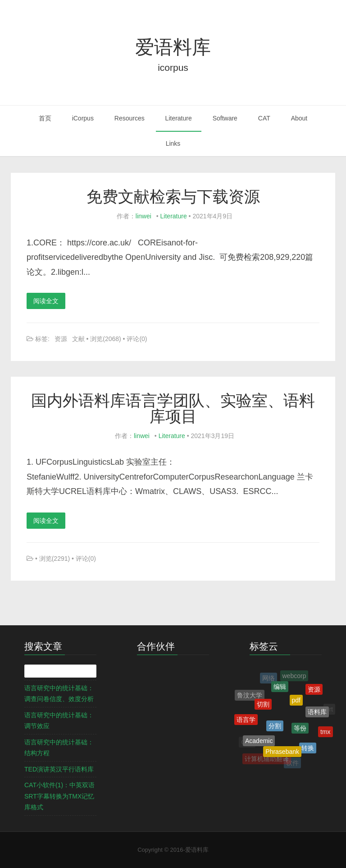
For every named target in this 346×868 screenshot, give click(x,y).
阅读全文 (46, 301)
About (299, 118)
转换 (308, 749)
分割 (275, 727)
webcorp (294, 676)
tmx (326, 732)
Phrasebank (282, 753)
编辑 (280, 688)
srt (329, 710)
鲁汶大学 (250, 696)
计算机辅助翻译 (267, 759)
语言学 (246, 720)
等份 (300, 730)
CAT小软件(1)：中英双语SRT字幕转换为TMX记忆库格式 (59, 796)
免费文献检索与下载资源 (173, 196)
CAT (264, 118)
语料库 (317, 713)
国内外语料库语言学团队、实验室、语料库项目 (173, 408)
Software (225, 118)
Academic (259, 742)
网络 (269, 678)
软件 (292, 763)
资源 (61, 339)
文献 (78, 339)
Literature (179, 118)
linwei (143, 216)
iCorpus (83, 118)
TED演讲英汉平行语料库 (59, 769)
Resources (130, 118)
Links (173, 143)
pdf (296, 702)
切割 (263, 706)
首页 (45, 118)
